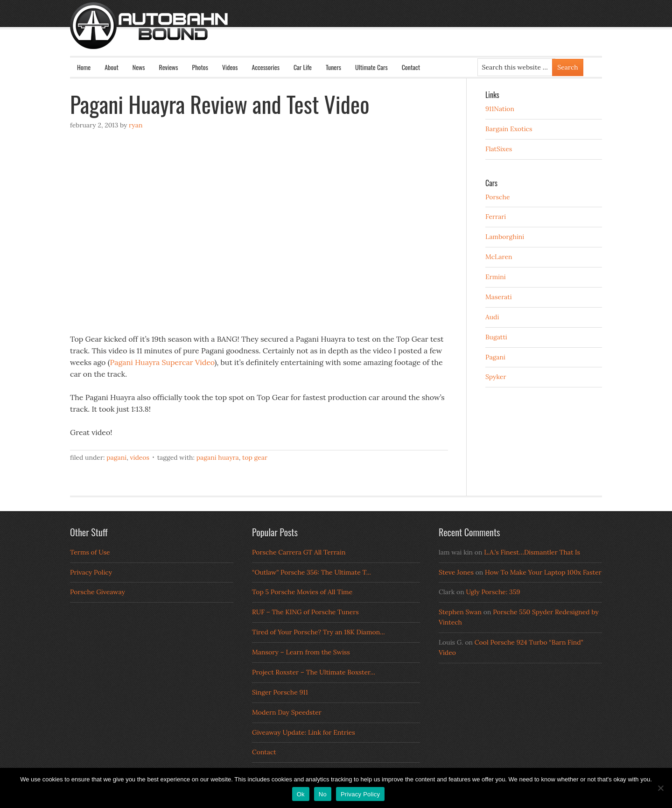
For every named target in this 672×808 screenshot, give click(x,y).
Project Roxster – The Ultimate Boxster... (314, 672)
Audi (492, 317)
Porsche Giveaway (98, 592)
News (139, 67)
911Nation (500, 109)
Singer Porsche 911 (280, 692)
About (112, 67)
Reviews (169, 67)
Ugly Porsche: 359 (493, 592)
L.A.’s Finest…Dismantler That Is (532, 552)
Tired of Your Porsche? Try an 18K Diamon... (318, 632)
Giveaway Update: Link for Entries (304, 732)
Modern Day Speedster (287, 712)
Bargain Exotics (509, 129)
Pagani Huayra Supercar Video (162, 362)
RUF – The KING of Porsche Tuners (305, 612)
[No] (660, 788)
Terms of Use (90, 552)
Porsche (498, 197)
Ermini (496, 277)
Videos (230, 67)
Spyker (496, 377)
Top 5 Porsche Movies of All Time (302, 592)
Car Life (303, 67)
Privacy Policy (91, 572)
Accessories (265, 67)
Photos (200, 67)
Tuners (333, 67)
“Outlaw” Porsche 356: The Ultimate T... (311, 572)
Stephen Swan (460, 612)
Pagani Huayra (218, 457)
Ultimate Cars (371, 67)
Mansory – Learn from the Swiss (301, 652)
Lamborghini (505, 237)
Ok (301, 794)
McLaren (499, 257)
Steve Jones (456, 572)
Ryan (136, 125)
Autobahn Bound (351, 34)
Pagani (116, 457)
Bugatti (496, 337)
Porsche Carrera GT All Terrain (299, 552)
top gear (255, 457)
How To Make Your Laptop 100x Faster (543, 572)
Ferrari (496, 217)
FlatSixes (499, 149)
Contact (411, 67)
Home (84, 67)
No (323, 794)
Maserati (499, 297)
